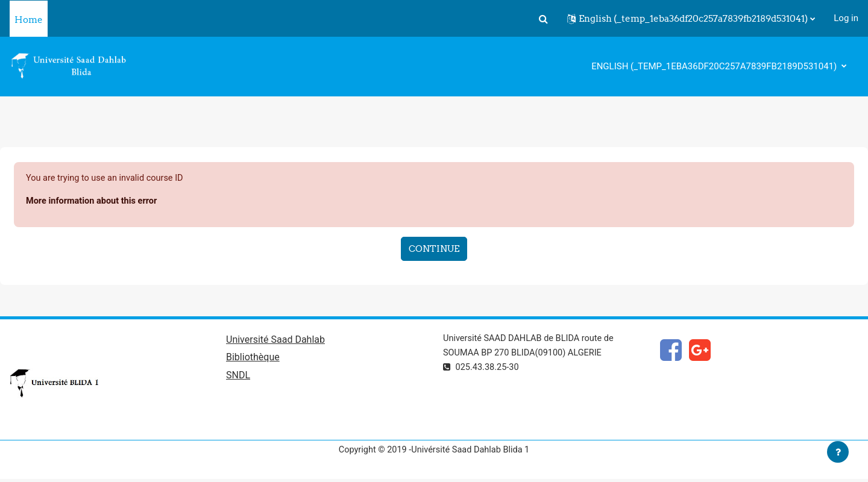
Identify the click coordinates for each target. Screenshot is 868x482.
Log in (846, 18)
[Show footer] (838, 452)
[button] (543, 19)
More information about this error (94, 202)
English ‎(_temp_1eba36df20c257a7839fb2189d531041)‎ (715, 66)
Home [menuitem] (29, 20)
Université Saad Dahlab (275, 341)
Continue (434, 249)
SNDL (238, 377)
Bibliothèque (253, 359)
